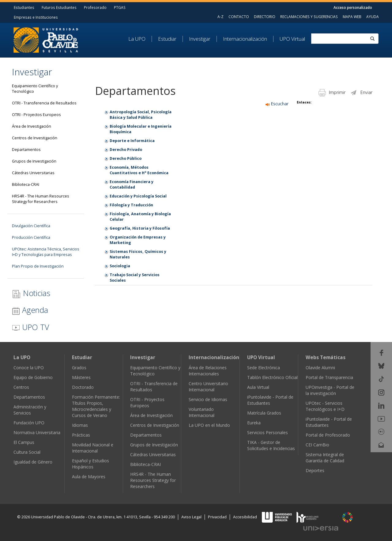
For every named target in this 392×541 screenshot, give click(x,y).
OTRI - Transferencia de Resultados (44, 103)
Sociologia (120, 266)
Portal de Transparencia (329, 377)
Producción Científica (31, 237)
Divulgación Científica (31, 226)
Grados (79, 368)
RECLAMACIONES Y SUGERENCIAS (309, 17)
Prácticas (81, 435)
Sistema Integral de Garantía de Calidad (325, 458)
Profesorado (95, 7)
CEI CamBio (317, 445)
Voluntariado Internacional (202, 412)
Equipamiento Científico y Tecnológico (35, 89)
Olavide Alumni (320, 368)
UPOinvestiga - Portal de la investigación (330, 390)
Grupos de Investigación (34, 161)
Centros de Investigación (35, 138)
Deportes (315, 470)
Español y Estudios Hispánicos (90, 464)
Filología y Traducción (131, 205)
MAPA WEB (352, 17)
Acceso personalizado (353, 7)
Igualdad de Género (33, 462)
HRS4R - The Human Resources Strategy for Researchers (41, 199)
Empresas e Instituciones (36, 17)
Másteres (81, 377)
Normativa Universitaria (37, 432)
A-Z (221, 17)
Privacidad (217, 517)
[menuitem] (140, 39)
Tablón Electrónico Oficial (272, 377)
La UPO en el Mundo (209, 425)
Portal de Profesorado (328, 435)
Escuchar (277, 104)
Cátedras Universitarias (33, 173)
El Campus (24, 442)
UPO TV (30, 327)
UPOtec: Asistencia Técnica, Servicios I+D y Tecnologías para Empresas (46, 252)
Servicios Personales (268, 432)
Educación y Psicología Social (138, 196)
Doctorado (83, 387)
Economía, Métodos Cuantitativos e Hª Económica (139, 170)
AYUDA (373, 17)
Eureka (254, 423)
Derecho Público (126, 158)
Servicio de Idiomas (208, 399)
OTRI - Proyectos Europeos (36, 115)
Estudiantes (24, 7)
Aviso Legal (191, 517)
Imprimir (332, 92)
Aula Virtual (258, 387)
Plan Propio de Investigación (38, 266)
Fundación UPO (29, 423)
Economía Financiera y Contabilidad (132, 184)
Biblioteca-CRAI (26, 184)
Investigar (200, 39)
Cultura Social (27, 452)
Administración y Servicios (30, 410)
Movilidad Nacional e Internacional (93, 448)
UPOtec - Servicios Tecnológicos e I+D (325, 406)
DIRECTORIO (265, 17)
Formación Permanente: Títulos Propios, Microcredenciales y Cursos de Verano (96, 406)
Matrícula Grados (264, 413)
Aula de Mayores (89, 477)
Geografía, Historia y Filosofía (140, 228)
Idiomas (80, 425)
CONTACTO (239, 17)
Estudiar (167, 39)
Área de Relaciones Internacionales (208, 371)
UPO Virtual (292, 39)
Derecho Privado (126, 150)
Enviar (361, 92)
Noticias (31, 293)
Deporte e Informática (132, 141)
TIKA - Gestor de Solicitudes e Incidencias (271, 445)
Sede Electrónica (264, 368)
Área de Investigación (32, 126)
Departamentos (26, 150)
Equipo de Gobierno (33, 377)
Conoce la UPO (29, 368)
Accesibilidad (245, 517)
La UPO (137, 39)
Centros (21, 387)
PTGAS (120, 7)
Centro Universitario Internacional (208, 387)
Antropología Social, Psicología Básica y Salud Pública (141, 115)
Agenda (30, 310)
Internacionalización (245, 39)
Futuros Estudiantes (59, 7)
